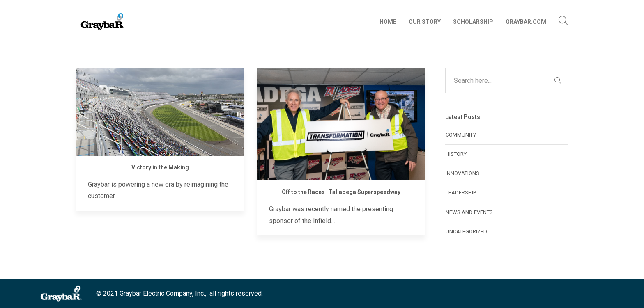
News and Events (469, 212)
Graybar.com (526, 22)
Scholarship (473, 22)
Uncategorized (466, 232)
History (456, 154)
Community (461, 135)
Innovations (462, 173)
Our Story (425, 22)
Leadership (461, 193)
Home (388, 22)
